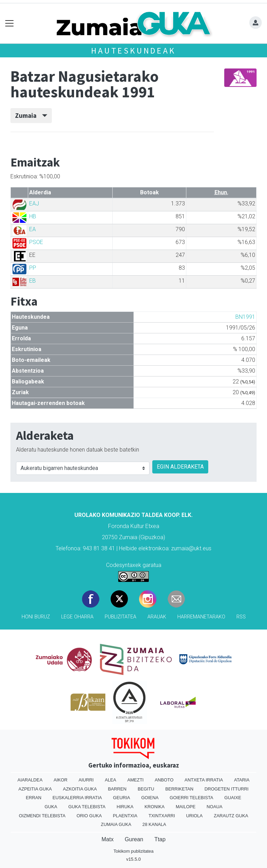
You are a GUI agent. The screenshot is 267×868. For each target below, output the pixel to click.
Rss (241, 617)
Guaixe (233, 798)
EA (33, 229)
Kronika (155, 807)
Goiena (150, 798)
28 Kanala (154, 824)
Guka (51, 807)
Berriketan (180, 789)
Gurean (134, 839)
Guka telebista (87, 807)
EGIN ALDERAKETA (180, 467)
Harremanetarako (201, 617)
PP (33, 268)
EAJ (34, 204)
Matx (108, 839)
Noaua (215, 807)
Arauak (157, 617)
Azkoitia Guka (80, 789)
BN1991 (245, 317)
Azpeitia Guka (35, 789)
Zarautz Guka (231, 816)
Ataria (242, 780)
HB (33, 216)
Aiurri (86, 780)
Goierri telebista (191, 798)
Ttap (160, 839)
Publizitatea (120, 617)
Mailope (185, 807)
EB (33, 281)
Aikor (60, 780)
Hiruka (125, 807)
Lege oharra (77, 617)
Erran (34, 798)
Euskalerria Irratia (77, 798)
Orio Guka (89, 816)
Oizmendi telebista (42, 816)
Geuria (122, 798)
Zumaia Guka (116, 824)
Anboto (164, 780)
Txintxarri (162, 816)
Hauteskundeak (133, 51)
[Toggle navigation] (10, 23)
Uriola (194, 816)
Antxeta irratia (204, 780)
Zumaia (31, 115)
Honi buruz (36, 617)
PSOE (36, 242)
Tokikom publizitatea (133, 851)
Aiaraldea (30, 780)
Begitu (146, 789)
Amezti (135, 780)
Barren (117, 789)
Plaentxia (125, 816)
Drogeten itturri (226, 789)
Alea (110, 780)
